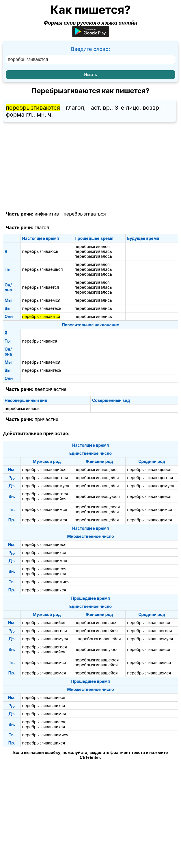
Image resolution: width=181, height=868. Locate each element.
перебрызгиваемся (41, 300)
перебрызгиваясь (22, 408)
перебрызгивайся (40, 341)
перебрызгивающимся (45, 509)
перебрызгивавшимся (44, 662)
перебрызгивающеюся (97, 507)
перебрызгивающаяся (97, 469)
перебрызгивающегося (45, 478)
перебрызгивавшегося (45, 631)
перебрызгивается (41, 287)
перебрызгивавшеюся (97, 660)
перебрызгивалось (93, 256)
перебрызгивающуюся (97, 496)
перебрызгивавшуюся (96, 649)
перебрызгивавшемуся (45, 639)
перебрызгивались (93, 300)
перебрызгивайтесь (42, 370)
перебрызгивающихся (44, 552)
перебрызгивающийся (44, 469)
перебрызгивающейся (97, 478)
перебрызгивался (92, 246)
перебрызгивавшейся (96, 631)
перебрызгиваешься (43, 269)
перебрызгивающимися (46, 582)
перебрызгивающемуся (46, 486)
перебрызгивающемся (45, 520)
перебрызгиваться (85, 214)
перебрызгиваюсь (40, 251)
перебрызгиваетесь (42, 308)
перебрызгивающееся (149, 469)
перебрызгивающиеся (44, 544)
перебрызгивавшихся (44, 706)
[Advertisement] (90, 167)
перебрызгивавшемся (44, 673)
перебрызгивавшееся (149, 623)
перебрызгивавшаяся (96, 623)
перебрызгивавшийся (44, 623)
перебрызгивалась (93, 251)
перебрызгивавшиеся (44, 697)
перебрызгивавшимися (45, 735)
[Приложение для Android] (91, 35)
